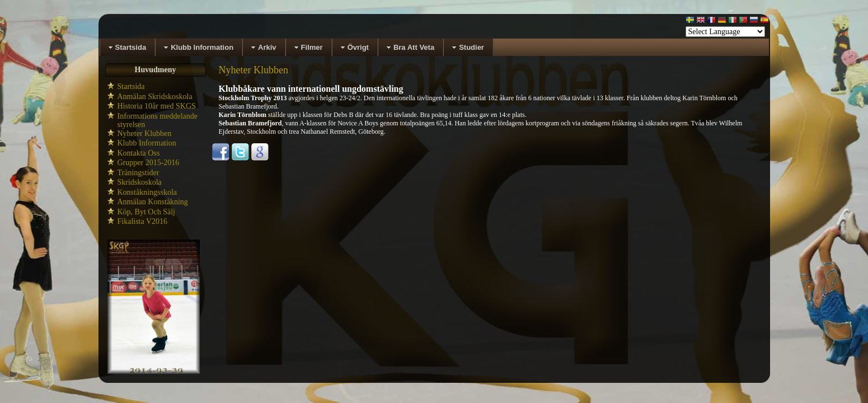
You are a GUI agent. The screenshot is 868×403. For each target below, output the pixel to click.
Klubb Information (147, 143)
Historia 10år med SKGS (157, 106)
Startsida (131, 86)
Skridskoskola (140, 182)
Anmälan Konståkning (153, 202)
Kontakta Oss (139, 153)
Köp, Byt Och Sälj (146, 212)
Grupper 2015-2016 (149, 163)
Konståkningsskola (147, 192)
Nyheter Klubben (145, 133)
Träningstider (139, 173)
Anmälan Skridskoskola (155, 97)
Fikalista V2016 (143, 221)
